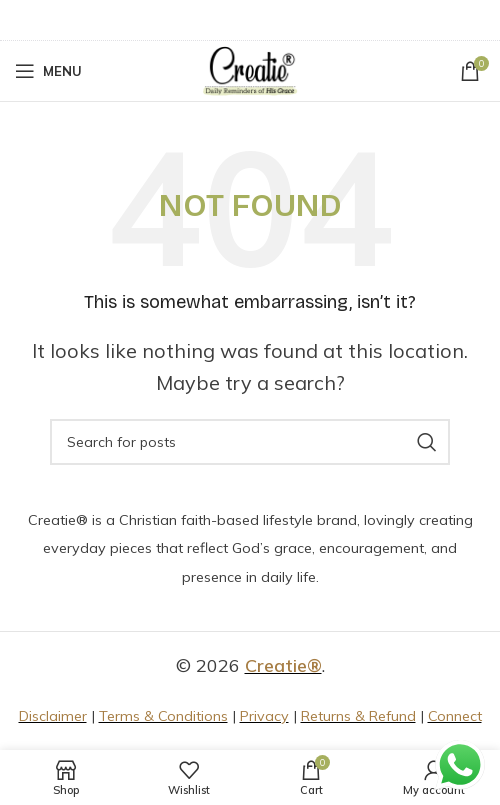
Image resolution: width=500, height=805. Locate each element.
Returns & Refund (358, 716)
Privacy (264, 716)
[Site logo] (250, 69)
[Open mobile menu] (48, 71)
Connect (455, 716)
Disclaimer (53, 716)
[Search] (250, 442)
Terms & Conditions (163, 716)
